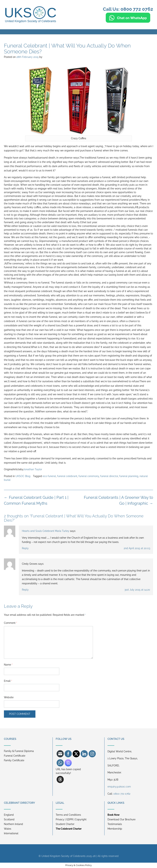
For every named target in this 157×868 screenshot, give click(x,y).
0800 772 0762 (122, 794)
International (11, 833)
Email (8, 681)
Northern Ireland (13, 824)
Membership (115, 829)
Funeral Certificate (15, 756)
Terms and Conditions (68, 815)
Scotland (9, 819)
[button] (78, 32)
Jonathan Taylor (33, 469)
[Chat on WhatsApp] (128, 21)
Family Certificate (14, 760)
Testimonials (115, 824)
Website (9, 697)
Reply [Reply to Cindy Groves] (25, 590)
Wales (8, 829)
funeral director (109, 476)
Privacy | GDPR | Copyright (71, 819)
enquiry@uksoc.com (119, 787)
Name (8, 665)
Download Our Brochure (121, 819)
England (9, 815)
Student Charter (65, 824)
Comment (11, 623)
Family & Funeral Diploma (19, 751)
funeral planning (129, 476)
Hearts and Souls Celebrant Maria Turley (46, 531)
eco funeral (49, 476)
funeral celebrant (67, 476)
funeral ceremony (89, 476)
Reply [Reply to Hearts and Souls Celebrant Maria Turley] (25, 548)
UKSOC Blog (23, 476)
